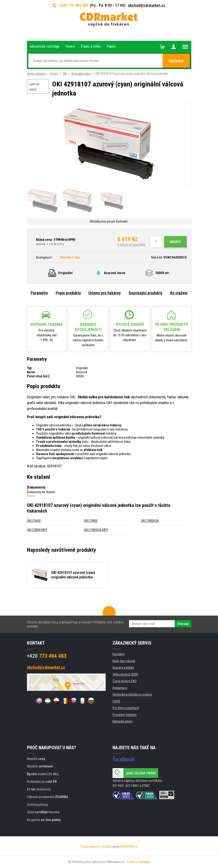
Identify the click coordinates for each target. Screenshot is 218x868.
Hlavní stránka (36, 74)
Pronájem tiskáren (125, 715)
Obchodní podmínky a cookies (132, 694)
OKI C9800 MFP (37, 530)
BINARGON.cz (129, 847)
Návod (31, 496)
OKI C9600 (34, 521)
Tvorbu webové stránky (96, 847)
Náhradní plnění (123, 721)
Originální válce (81, 74)
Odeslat (183, 624)
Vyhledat (176, 61)
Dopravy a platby (123, 668)
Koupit (175, 242)
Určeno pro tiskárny (105, 293)
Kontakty (119, 654)
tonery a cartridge (138, 862)
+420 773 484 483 (71, 5)
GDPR (116, 701)
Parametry (39, 293)
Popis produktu (68, 293)
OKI (65, 74)
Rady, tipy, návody (124, 661)
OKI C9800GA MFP (96, 530)
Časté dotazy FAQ (125, 681)
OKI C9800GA (150, 521)
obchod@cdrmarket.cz (147, 5)
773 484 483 (47, 656)
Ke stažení (179, 293)
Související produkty (145, 293)
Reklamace (120, 688)
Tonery (54, 74)
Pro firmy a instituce (126, 708)
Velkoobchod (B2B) (125, 674)
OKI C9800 (91, 521)
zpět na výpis (34, 87)
